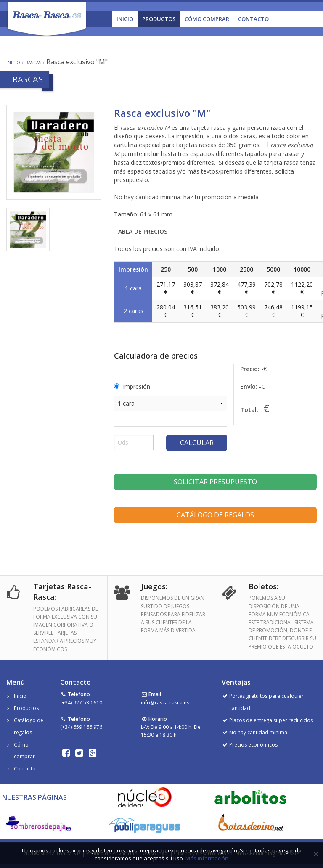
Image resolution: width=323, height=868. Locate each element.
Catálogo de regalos (215, 515)
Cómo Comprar (207, 19)
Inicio (125, 19)
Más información (207, 858)
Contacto (253, 19)
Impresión (136, 387)
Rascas (33, 63)
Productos (159, 19)
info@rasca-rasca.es (165, 703)
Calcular (197, 443)
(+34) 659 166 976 (81, 727)
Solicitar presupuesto (215, 482)
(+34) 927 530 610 (81, 703)
